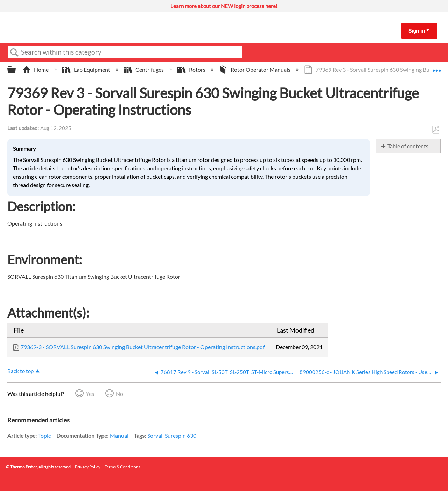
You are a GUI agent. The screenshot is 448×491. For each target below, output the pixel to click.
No (120, 394)
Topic (44, 436)
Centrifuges (144, 69)
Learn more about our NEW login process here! (224, 6)
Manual (119, 436)
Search (14, 52)
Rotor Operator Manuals (255, 69)
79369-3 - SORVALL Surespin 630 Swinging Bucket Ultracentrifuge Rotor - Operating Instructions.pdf (143, 347)
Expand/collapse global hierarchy (16, 70)
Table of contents (408, 146)
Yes (90, 394)
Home (36, 69)
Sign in (417, 31)
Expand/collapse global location (436, 67)
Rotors (192, 69)
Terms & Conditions (122, 467)
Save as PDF (436, 130)
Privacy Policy (88, 467)
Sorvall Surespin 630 (172, 436)
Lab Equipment (87, 69)
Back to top (20, 371)
